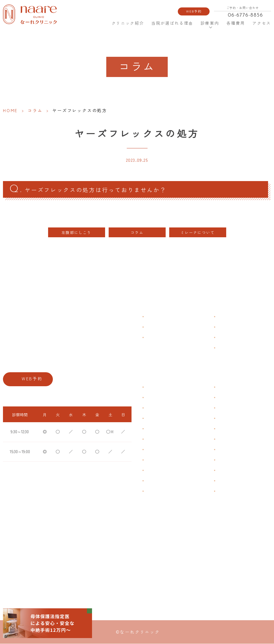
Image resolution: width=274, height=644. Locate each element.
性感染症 (153, 481)
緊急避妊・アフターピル (237, 439)
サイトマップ (228, 348)
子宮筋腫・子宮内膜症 (164, 408)
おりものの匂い (159, 439)
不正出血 (153, 387)
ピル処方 (225, 429)
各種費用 (236, 23)
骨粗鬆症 (153, 471)
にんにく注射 (228, 481)
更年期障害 (155, 460)
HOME (100, 23)
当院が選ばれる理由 (172, 23)
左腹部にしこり (76, 233)
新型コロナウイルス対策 (237, 338)
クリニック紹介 (128, 23)
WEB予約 (194, 11)
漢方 (221, 398)
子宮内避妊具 (228, 450)
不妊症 (223, 387)
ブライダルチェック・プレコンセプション (180, 491)
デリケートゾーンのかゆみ (167, 450)
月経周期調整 (157, 418)
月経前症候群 (157, 429)
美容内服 (225, 491)
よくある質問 (228, 317)
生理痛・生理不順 (160, 398)
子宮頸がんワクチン (234, 408)
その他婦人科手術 (232, 471)
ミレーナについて (198, 233)
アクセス (262, 23)
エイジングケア (230, 418)
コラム (35, 110)
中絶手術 (225, 460)
